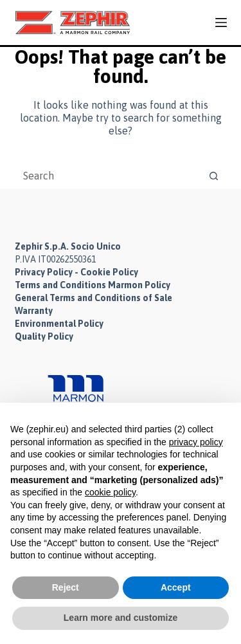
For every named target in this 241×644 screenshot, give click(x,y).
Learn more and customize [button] (121, 618)
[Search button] (214, 176)
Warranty (34, 311)
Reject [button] (66, 587)
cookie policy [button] (110, 492)
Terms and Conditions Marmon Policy (93, 285)
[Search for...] (108, 176)
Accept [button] (176, 587)
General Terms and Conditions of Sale (94, 298)
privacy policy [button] (196, 442)
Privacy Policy (44, 272)
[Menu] (221, 23)
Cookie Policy (109, 272)
